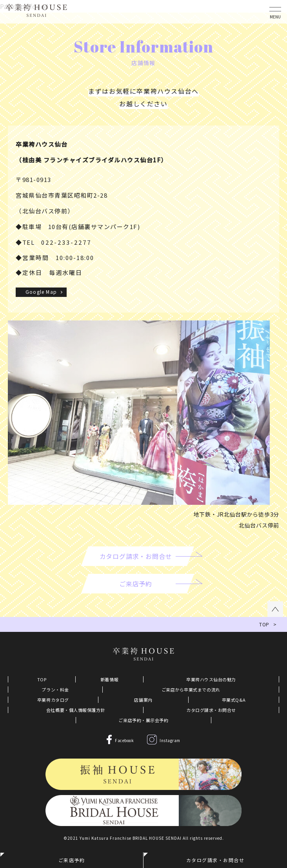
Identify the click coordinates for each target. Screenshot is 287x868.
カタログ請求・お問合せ (211, 710)
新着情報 (109, 679)
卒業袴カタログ (53, 700)
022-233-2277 (66, 242)
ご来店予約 (72, 860)
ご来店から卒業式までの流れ (191, 690)
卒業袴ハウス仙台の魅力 (211, 679)
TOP (42, 679)
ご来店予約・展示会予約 (143, 720)
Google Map (41, 292)
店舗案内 (143, 700)
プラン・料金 (55, 690)
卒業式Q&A (234, 700)
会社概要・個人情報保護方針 (76, 710)
